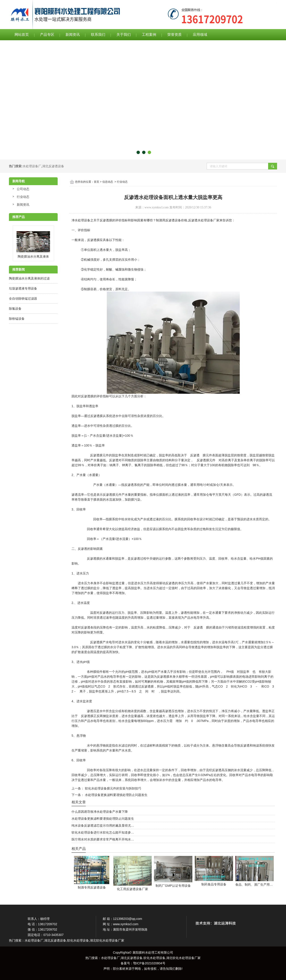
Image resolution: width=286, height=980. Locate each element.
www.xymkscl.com (157, 207)
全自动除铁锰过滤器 (23, 298)
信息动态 (108, 182)
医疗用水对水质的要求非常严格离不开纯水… (103, 839)
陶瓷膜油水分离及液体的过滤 (29, 278)
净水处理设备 (81, 220)
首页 (97, 182)
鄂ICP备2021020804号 (149, 963)
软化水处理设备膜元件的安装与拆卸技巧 (113, 788)
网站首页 (22, 35)
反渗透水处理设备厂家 (204, 220)
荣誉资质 (175, 35)
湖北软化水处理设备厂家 (183, 958)
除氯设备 (15, 309)
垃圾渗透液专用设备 (23, 288)
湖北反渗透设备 (53, 166)
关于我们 (124, 35)
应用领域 (200, 35)
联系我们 (98, 35)
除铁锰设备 (17, 319)
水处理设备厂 (32, 166)
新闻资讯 (73, 35)
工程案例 (149, 35)
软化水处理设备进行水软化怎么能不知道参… (103, 832)
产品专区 (47, 35)
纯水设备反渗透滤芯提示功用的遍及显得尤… (103, 825)
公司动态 (23, 189)
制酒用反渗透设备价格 (172, 220)
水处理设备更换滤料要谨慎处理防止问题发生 (116, 795)
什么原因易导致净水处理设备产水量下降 (100, 812)
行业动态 (23, 197)
